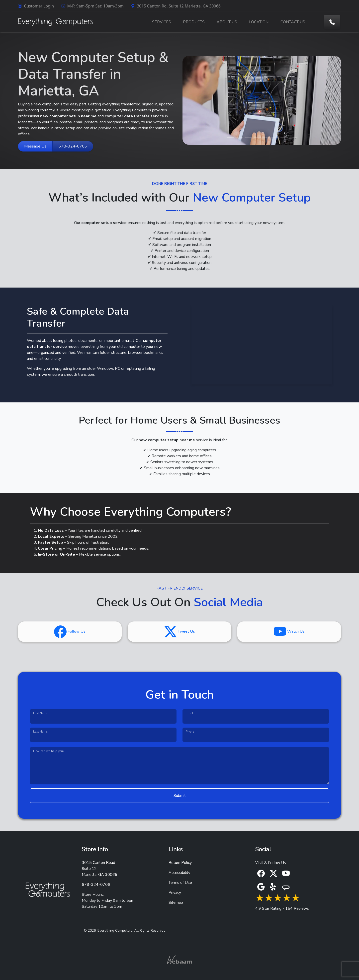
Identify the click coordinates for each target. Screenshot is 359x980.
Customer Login (36, 6)
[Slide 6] (275, 138)
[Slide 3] (248, 138)
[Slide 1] (230, 138)
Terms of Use (180, 883)
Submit (180, 796)
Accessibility (179, 873)
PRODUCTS (194, 22)
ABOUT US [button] (227, 22)
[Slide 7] (284, 138)
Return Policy (180, 863)
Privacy (175, 893)
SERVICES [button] (162, 22)
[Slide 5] (266, 138)
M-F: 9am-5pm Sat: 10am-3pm (92, 6)
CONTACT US (293, 22)
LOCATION (259, 22)
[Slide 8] (293, 138)
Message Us (35, 146)
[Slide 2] (239, 138)
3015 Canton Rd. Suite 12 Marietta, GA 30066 (176, 6)
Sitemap (176, 903)
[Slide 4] (257, 138)
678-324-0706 (73, 146)
